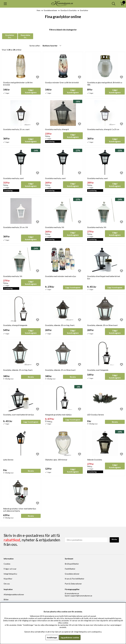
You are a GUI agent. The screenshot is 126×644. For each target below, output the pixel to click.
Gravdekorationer (50, 10)
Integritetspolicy (10, 574)
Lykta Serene (8, 460)
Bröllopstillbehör (72, 564)
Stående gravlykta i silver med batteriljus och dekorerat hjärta (20, 510)
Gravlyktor (84, 10)
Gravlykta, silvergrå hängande (15, 325)
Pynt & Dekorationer (73, 584)
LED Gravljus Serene (95, 415)
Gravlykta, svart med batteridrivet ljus (19, 415)
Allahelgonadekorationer (14, 595)
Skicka (114, 539)
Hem (39, 10)
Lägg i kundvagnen (73, 288)
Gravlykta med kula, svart (13, 179)
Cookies (7, 564)
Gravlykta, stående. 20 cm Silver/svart (102, 325)
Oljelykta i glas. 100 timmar (56, 460)
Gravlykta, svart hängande (98, 370)
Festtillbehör (70, 569)
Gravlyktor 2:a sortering (13, 36)
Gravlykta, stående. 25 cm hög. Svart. (18, 370)
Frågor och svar (10, 569)
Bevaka (31, 377)
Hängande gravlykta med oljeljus (58, 415)
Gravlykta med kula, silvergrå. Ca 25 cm (103, 130)
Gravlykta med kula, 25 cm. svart (16, 130)
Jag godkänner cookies (70, 637)
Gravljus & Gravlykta (69, 10)
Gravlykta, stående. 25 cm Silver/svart (60, 370)
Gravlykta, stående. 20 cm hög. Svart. (60, 325)
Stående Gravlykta (95, 460)
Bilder (6, 600)
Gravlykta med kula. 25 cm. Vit (16, 228)
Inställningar (52, 637)
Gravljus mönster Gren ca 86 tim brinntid (62, 83)
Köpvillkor (8, 579)
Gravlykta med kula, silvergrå (57, 130)
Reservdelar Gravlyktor (35, 36)
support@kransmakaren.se (81, 596)
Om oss (7, 584)
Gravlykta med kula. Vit (55, 228)
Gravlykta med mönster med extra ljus (61, 277)
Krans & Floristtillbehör (75, 579)
